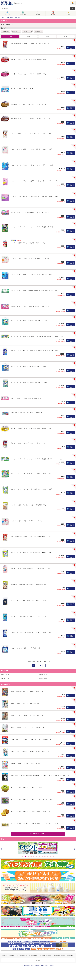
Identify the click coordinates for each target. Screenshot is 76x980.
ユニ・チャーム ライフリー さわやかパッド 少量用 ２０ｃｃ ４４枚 (31, 473)
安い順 (47, 36)
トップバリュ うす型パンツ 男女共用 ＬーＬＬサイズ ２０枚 (28, 616)
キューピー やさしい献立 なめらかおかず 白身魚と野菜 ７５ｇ (29, 584)
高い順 (66, 36)
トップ (2, 17)
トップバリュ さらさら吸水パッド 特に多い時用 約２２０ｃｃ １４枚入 (31, 149)
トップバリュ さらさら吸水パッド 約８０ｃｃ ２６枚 (26, 521)
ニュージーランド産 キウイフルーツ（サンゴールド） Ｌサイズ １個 (30, 812)
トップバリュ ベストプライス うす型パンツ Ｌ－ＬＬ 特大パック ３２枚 (32, 165)
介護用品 (18, 17)
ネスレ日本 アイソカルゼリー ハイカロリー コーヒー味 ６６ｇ (29, 104)
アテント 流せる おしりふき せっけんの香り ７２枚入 (27, 398)
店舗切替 (38, 15)
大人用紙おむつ (16, 31)
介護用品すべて (6, 31)
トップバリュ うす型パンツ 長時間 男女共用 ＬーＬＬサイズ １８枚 (31, 632)
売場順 (29, 36)
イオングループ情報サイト (9, 956)
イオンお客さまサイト (22, 956)
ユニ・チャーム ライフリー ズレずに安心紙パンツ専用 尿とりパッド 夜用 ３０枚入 (35, 351)
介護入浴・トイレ (27, 31)
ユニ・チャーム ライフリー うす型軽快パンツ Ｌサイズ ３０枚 (29, 383)
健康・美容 (10, 17)
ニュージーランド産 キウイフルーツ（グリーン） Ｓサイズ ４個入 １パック (33, 800)
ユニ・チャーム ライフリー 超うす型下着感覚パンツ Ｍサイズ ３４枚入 (31, 553)
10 (48, 856)
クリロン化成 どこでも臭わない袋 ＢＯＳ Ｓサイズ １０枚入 (28, 600)
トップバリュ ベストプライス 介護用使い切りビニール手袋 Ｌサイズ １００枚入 (34, 291)
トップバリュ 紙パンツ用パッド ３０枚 (22, 88)
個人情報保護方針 (33, 956)
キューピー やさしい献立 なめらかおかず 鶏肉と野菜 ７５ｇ (28, 505)
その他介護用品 (38, 31)
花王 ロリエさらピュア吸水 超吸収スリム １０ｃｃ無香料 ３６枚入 (30, 569)
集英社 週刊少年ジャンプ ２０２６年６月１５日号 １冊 (27, 691)
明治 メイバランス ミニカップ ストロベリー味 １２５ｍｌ (28, 443)
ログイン (73, 4)
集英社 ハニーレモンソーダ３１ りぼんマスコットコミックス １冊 (30, 752)
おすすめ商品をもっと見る (38, 834)
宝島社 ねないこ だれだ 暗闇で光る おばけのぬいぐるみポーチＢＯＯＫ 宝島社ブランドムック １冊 (40, 776)
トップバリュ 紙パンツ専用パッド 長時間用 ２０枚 (26, 648)
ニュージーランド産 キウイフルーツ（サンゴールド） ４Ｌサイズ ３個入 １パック (34, 824)
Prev (1, 849)
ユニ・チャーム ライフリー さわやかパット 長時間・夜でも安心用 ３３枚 (32, 227)
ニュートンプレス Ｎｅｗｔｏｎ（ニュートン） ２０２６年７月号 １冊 (31, 740)
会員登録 (68, 15)
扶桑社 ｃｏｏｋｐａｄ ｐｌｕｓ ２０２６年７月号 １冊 (27, 728)
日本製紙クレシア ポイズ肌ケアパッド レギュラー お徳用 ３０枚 (30, 306)
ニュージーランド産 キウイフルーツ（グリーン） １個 (26, 788)
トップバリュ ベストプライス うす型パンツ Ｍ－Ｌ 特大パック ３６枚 (31, 275)
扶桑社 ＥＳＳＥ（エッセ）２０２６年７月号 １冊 (25, 703)
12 (53, 856)
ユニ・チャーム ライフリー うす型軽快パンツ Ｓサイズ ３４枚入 (30, 321)
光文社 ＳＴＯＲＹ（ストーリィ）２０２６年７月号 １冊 (27, 715)
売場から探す (8, 15)
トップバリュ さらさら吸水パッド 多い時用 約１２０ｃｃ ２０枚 (30, 259)
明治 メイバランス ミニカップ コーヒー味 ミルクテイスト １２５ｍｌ (31, 133)
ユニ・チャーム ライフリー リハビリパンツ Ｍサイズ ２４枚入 (29, 367)
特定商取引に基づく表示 (67, 956)
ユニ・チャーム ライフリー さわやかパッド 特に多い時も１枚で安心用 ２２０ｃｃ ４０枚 (37, 337)
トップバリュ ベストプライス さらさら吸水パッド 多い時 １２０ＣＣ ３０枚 (34, 181)
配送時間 (53, 15)
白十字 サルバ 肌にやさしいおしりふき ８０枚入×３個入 (27, 413)
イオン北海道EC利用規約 (45, 956)
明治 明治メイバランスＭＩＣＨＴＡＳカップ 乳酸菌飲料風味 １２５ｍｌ (31, 537)
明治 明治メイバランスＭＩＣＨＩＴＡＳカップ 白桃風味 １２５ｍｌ (30, 44)
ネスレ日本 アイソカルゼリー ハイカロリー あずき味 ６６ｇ (28, 59)
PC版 (38, 960)
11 (50, 856)
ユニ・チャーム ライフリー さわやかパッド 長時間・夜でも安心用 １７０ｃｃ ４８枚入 (36, 459)
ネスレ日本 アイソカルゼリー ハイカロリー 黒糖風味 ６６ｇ (28, 74)
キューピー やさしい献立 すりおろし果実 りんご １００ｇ (28, 243)
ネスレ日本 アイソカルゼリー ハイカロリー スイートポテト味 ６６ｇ (31, 429)
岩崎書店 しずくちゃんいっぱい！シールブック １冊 (26, 764)
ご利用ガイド (23, 15)
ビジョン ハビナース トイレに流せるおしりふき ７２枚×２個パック (30, 213)
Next (75, 849)
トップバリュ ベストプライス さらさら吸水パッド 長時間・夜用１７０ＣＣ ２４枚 (34, 197)
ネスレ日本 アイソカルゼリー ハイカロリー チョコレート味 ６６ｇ (30, 119)
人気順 (10, 36)
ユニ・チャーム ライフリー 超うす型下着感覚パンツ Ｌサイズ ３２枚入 (31, 489)
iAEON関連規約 (56, 956)
